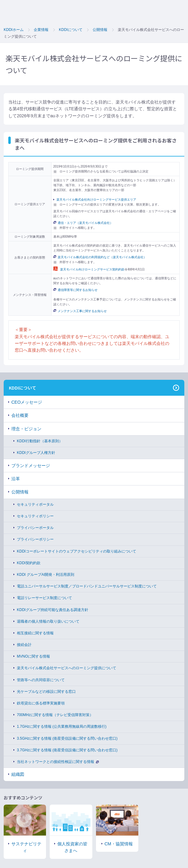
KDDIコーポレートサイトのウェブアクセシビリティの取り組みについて (77, 551)
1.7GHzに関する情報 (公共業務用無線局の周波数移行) (62, 726)
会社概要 (20, 415)
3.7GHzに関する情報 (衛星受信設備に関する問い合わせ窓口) (67, 750)
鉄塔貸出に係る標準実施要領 (41, 703)
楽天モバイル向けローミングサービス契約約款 (89, 269)
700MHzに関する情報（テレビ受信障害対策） (55, 715)
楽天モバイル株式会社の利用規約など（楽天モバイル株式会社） (100, 257)
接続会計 (24, 645)
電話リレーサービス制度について (44, 598)
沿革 (16, 479)
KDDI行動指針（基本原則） (40, 441)
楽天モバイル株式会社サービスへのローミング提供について (67, 668)
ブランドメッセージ (31, 466)
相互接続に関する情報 (35, 633)
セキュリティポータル (35, 504)
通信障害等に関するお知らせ (75, 290)
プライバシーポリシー (35, 539)
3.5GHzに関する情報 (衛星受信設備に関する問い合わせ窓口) (67, 738)
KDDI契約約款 (29, 563)
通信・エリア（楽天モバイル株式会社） (83, 223)
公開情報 (20, 492)
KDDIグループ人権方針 (36, 453)
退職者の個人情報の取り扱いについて (48, 621)
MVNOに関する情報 (33, 656)
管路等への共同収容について (41, 680)
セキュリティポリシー (35, 516)
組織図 (18, 774)
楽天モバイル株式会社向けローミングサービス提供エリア (96, 200)
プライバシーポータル (35, 528)
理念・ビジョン (26, 429)
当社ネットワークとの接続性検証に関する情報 (58, 762)
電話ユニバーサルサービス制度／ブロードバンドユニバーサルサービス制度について (87, 586)
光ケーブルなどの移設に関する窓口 (46, 692)
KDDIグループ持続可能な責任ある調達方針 (53, 610)
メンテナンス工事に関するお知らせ (80, 311)
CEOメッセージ (27, 402)
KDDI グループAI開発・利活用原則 (46, 575)
